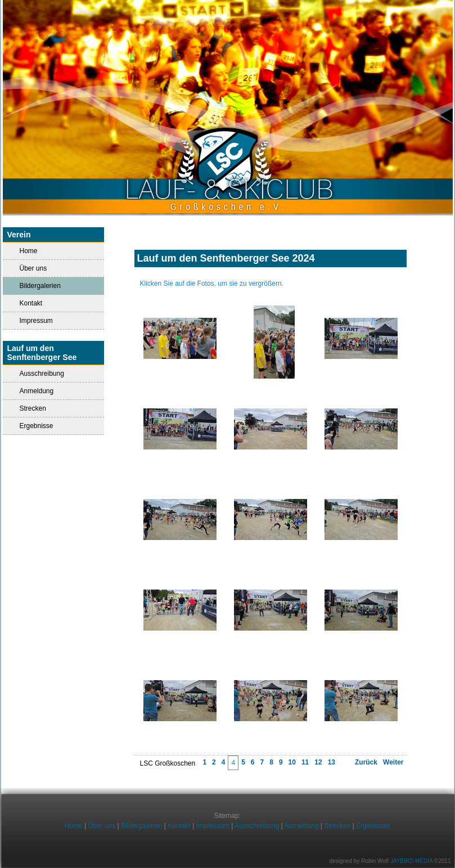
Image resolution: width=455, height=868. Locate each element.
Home (29, 251)
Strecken (33, 408)
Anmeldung (37, 391)
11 (305, 762)
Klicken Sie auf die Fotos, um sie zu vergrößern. (212, 284)
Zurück (366, 762)
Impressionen (271, 272)
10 (292, 762)
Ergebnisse (37, 426)
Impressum (36, 321)
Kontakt (31, 303)
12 (318, 762)
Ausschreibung (42, 374)
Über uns (33, 268)
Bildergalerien (141, 826)
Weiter (393, 762)
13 (332, 762)
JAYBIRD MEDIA (411, 861)
